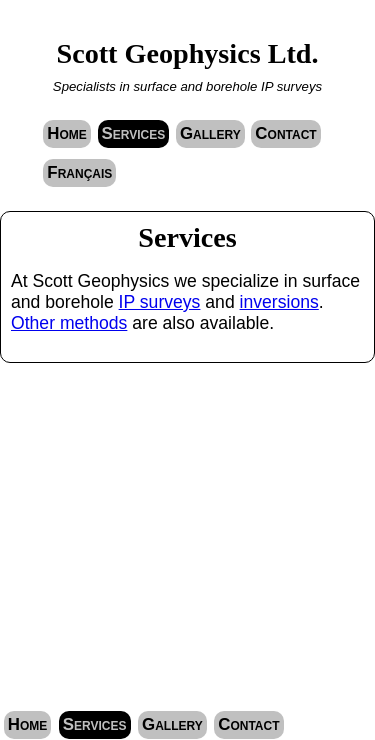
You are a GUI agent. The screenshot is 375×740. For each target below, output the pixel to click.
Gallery (210, 133)
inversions (279, 302)
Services (134, 133)
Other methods (69, 323)
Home (67, 133)
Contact (285, 133)
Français (79, 172)
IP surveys (160, 302)
